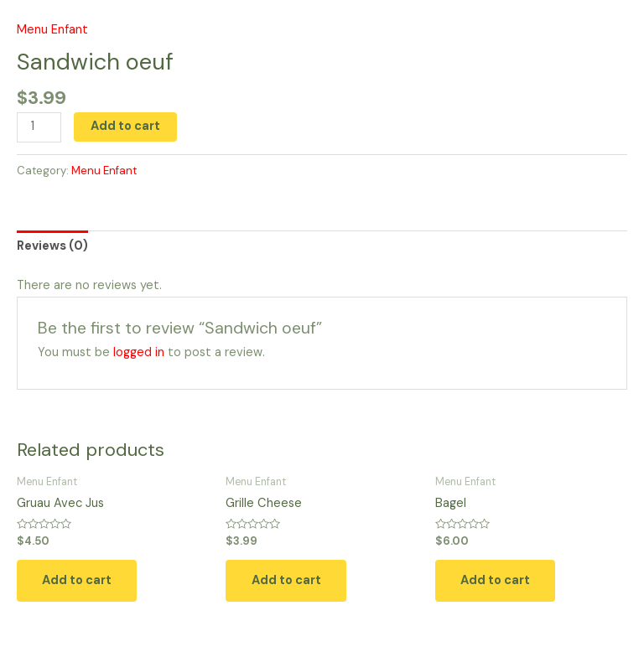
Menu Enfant (52, 30)
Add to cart (125, 126)
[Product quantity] (39, 127)
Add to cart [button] (78, 580)
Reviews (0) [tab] (52, 246)
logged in (139, 352)
